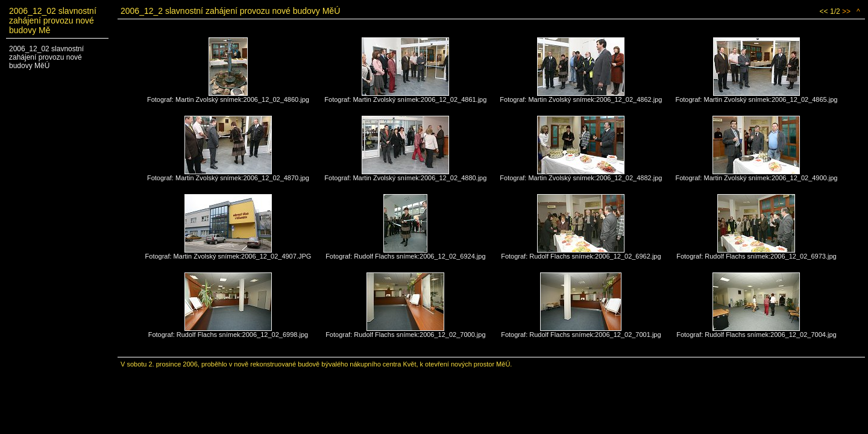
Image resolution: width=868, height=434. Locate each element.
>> (846, 11)
